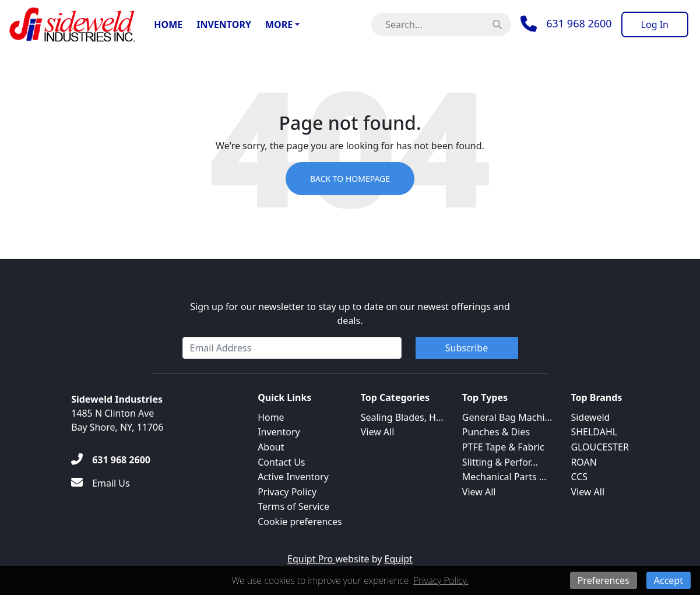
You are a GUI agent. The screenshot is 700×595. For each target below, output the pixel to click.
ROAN (584, 462)
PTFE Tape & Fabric (503, 447)
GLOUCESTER (599, 447)
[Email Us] (101, 483)
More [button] (279, 24)
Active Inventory (293, 477)
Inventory (224, 24)
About (271, 447)
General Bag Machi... (507, 417)
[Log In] (655, 24)
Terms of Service (293, 506)
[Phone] (566, 24)
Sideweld (590, 417)
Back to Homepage (350, 179)
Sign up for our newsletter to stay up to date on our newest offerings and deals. (350, 314)
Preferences (604, 580)
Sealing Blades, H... (402, 417)
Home (168, 24)
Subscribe (467, 348)
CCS (579, 477)
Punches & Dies (496, 432)
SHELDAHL (594, 432)
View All (378, 432)
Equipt (399, 559)
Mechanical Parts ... (504, 477)
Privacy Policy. (441, 580)
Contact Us (281, 462)
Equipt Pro (311, 559)
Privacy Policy (287, 492)
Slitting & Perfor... (500, 462)
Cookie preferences (300, 522)
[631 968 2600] (111, 460)
